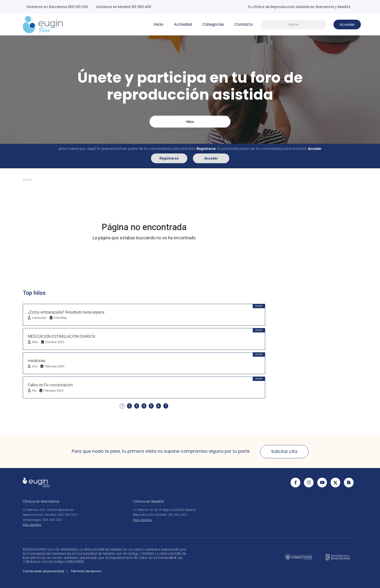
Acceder (211, 158)
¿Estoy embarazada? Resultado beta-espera (66, 312)
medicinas (37, 360)
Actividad (183, 24)
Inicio (158, 24)
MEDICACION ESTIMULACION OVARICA (62, 336)
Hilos (190, 122)
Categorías (213, 24)
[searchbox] (293, 25)
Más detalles (32, 525)
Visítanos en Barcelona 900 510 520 (57, 7)
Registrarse (169, 158)
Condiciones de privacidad (43, 571)
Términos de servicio (86, 571)
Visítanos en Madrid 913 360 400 (124, 7)
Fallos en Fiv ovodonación (50, 385)
